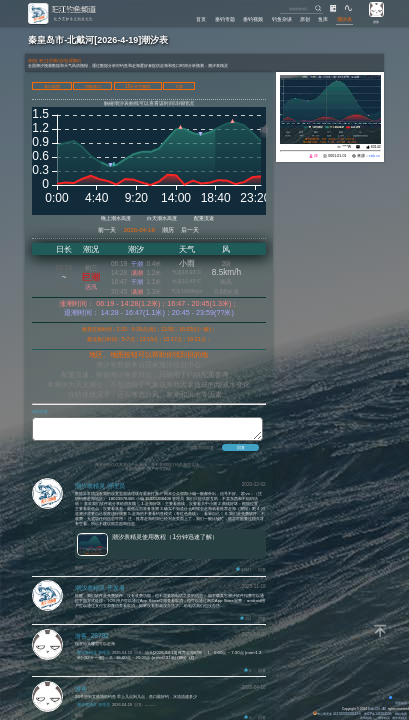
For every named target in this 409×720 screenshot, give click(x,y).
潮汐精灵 (384, 718)
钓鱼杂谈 (282, 19)
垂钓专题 (225, 19)
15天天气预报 (137, 86)
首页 (201, 19)
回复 (262, 573)
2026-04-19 (139, 229)
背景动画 (398, 703)
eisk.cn (374, 156)
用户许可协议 (159, 472)
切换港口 (93, 86)
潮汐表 (344, 19)
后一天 (190, 229)
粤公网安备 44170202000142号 (337, 714)
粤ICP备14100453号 (378, 714)
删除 (79, 571)
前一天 (107, 229)
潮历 (168, 229)
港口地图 (52, 86)
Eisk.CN (374, 709)
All (384, 709)
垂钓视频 (253, 19)
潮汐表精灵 (399, 718)
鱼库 (323, 19)
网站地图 (401, 714)
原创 (305, 19)
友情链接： (367, 718)
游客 (376, 22)
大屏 (179, 86)
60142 (376, 147)
